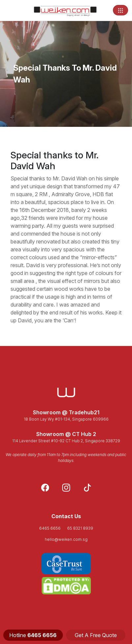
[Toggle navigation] (120, 10)
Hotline (33, 635)
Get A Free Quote (96, 635)
